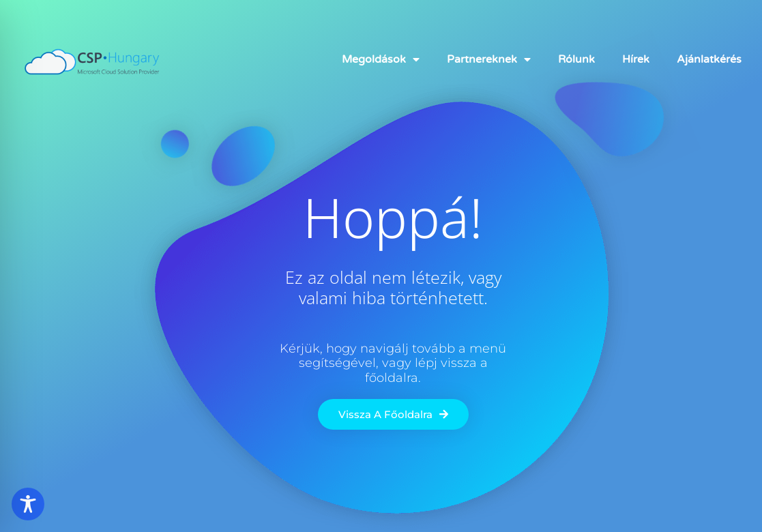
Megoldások (381, 59)
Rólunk (576, 59)
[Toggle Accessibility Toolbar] (28, 504)
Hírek (636, 59)
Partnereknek (489, 59)
